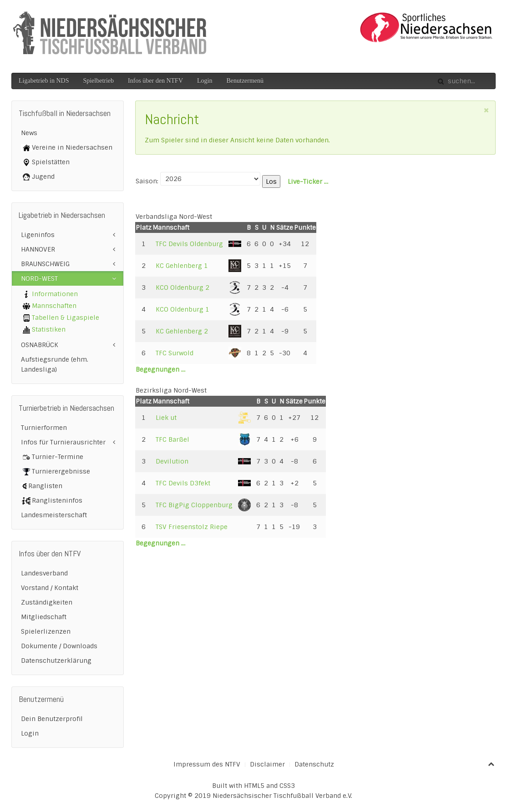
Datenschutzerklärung (56, 661)
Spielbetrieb (98, 81)
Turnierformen (44, 428)
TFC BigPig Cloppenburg (194, 505)
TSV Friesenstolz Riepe (192, 527)
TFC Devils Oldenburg (189, 244)
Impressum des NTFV (207, 764)
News (29, 133)
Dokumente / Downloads (59, 646)
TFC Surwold (175, 353)
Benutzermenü (245, 81)
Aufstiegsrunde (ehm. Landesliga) (55, 364)
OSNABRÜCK (40, 345)
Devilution (172, 461)
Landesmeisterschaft (54, 515)
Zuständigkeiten (47, 602)
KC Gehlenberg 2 (182, 331)
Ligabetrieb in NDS (44, 81)
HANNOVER (38, 249)
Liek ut (166, 418)
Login (205, 81)
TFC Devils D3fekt (183, 483)
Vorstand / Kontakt (50, 588)
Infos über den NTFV (155, 81)
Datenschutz (314, 764)
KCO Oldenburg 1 (183, 309)
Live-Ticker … (308, 182)
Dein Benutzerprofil (52, 719)
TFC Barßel (172, 439)
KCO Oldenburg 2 (183, 287)
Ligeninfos (38, 235)
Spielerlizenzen (46, 631)
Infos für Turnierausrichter (63, 442)
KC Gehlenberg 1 (182, 266)
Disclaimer (267, 764)
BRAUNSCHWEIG (45, 264)
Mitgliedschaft (44, 617)
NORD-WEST (39, 278)
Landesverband (44, 573)
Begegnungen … (160, 369)
